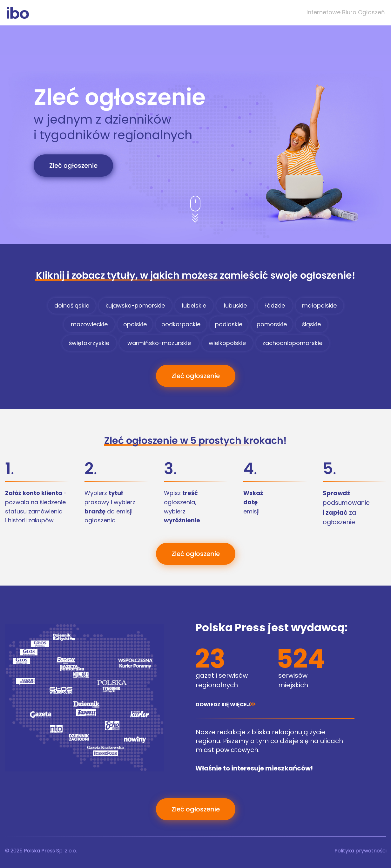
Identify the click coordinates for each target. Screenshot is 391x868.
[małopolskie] (320, 306)
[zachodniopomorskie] (293, 343)
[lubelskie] (194, 306)
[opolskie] (135, 324)
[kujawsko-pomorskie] (135, 306)
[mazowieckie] (89, 324)
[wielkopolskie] (227, 343)
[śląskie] (312, 324)
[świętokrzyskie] (89, 343)
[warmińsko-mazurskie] (159, 343)
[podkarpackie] (181, 324)
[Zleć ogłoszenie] (73, 166)
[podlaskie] (229, 324)
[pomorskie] (272, 324)
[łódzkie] (275, 306)
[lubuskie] (235, 306)
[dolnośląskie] (72, 306)
